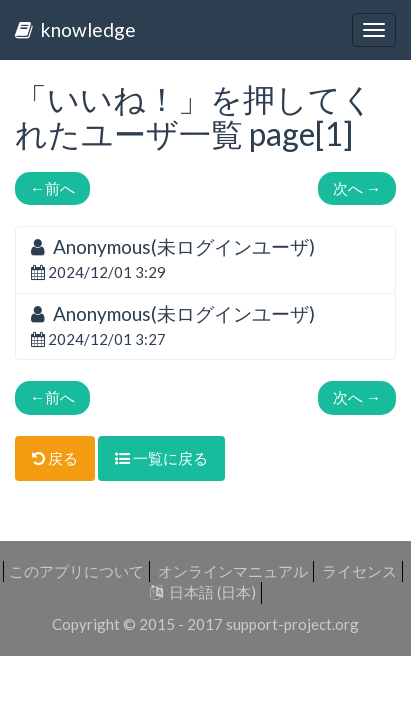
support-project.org (292, 624)
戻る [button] (55, 458)
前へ (52, 188)
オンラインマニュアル (233, 571)
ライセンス (359, 571)
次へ (357, 188)
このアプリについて (76, 571)
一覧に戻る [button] (161, 458)
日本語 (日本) (203, 592)
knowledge (75, 29)
